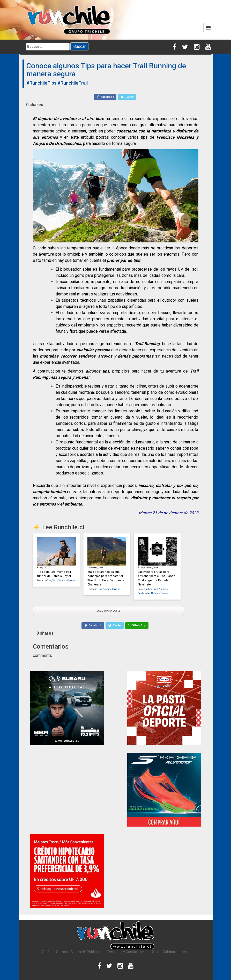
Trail (55, 581)
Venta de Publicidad (87, 952)
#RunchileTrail (73, 83)
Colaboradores (175, 952)
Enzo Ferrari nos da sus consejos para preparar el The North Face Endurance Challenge (106, 578)
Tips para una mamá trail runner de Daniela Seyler (54, 574)
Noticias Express (67, 581)
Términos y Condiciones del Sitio (133, 952)
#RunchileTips (41, 83)
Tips (49, 581)
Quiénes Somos (55, 952)
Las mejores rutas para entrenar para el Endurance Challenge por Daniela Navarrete (157, 578)
